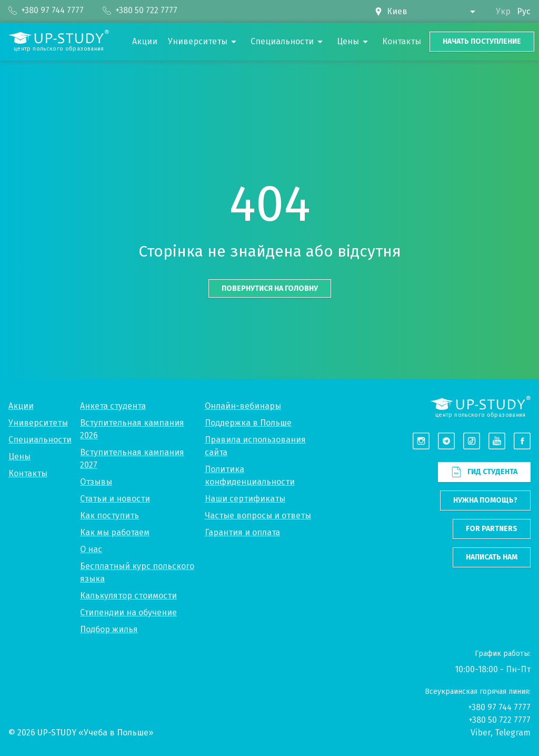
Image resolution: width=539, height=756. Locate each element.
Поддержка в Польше (248, 423)
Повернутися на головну (270, 288)
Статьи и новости (115, 499)
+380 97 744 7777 (499, 707)
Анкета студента (113, 406)
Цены (19, 456)
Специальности (40, 440)
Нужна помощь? (485, 500)
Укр (503, 11)
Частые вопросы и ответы (258, 516)
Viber (481, 733)
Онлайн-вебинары (243, 406)
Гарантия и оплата (242, 532)
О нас (91, 549)
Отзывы (96, 482)
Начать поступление (482, 41)
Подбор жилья (109, 629)
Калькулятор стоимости (128, 596)
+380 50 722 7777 (500, 720)
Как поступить (109, 516)
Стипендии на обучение (128, 612)
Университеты (38, 423)
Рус (524, 11)
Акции (21, 406)
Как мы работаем (115, 532)
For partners (492, 529)
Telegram (513, 733)
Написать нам (492, 557)
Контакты (28, 473)
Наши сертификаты (245, 499)
